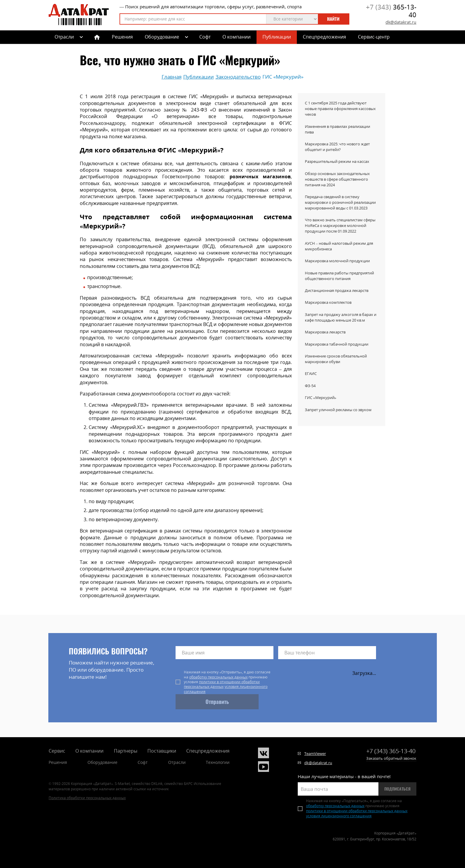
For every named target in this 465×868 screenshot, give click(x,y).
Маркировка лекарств (325, 332)
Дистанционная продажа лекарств (337, 290)
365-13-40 (391, 11)
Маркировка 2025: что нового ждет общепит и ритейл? (337, 147)
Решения (122, 37)
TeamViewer (315, 753)
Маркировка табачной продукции (337, 344)
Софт (205, 37)
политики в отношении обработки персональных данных (222, 684)
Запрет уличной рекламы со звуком (338, 410)
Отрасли (177, 762)
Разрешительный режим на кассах (337, 161)
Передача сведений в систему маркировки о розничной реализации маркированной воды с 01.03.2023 (340, 202)
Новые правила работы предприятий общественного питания (339, 276)
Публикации (277, 37)
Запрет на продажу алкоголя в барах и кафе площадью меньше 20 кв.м (341, 317)
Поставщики (162, 751)
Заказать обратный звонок (391, 758)
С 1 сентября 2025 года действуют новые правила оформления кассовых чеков (340, 109)
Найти (333, 19)
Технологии (218, 762)
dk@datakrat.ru (401, 22)
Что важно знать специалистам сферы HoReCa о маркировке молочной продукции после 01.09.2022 (340, 225)
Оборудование (162, 37)
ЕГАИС (311, 373)
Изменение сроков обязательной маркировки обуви (336, 359)
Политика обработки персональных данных (87, 798)
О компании (237, 37)
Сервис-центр (374, 37)
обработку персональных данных (218, 677)
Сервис (57, 751)
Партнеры (126, 751)
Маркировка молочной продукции (337, 261)
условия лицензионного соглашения (226, 689)
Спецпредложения (324, 37)
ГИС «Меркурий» (321, 398)
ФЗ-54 (310, 386)
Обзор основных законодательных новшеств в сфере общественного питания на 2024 (337, 179)
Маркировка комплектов (328, 302)
